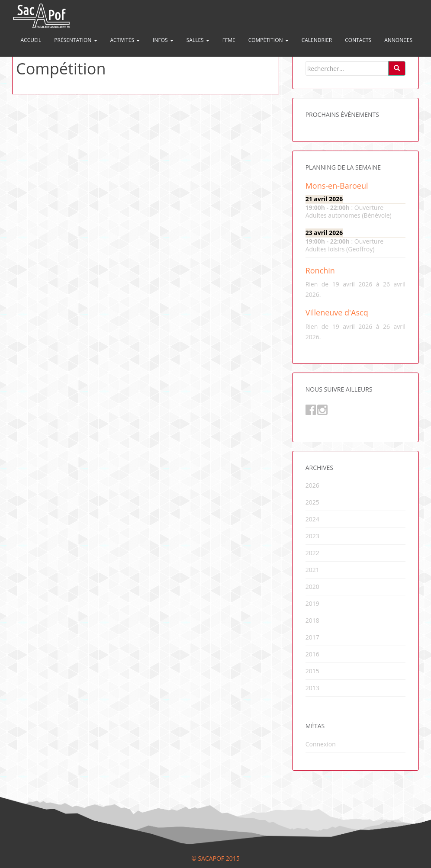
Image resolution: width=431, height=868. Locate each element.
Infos (163, 40)
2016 (312, 654)
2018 (312, 620)
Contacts (358, 40)
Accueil (31, 40)
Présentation (76, 40)
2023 (312, 536)
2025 (312, 502)
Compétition (269, 40)
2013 (312, 688)
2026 (312, 485)
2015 (312, 671)
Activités (125, 40)
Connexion (321, 744)
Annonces (398, 40)
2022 (312, 553)
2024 (312, 519)
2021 (312, 570)
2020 (312, 587)
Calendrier (317, 40)
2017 (312, 637)
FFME (229, 40)
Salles (198, 40)
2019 (312, 603)
